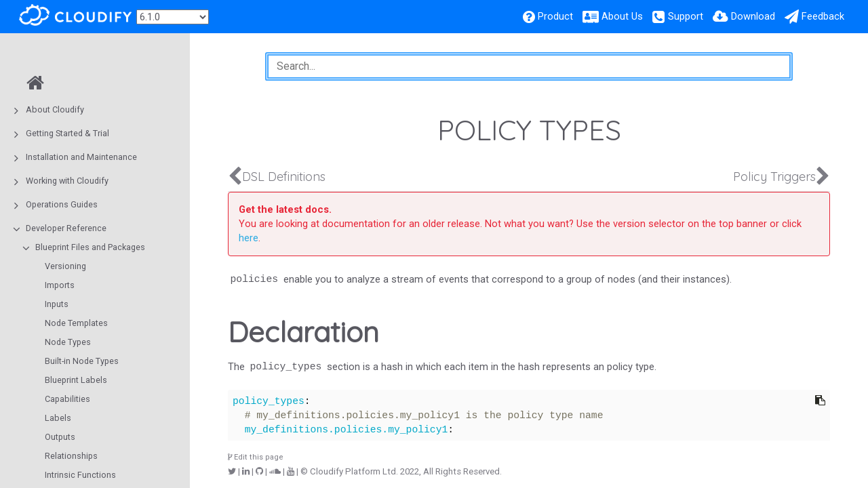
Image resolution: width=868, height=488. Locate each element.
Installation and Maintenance (81, 157)
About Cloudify (55, 109)
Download (753, 16)
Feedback (823, 16)
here (249, 238)
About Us (622, 16)
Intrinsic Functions (80, 475)
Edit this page (256, 457)
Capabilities (67, 399)
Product (555, 16)
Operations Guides (62, 204)
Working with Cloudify (67, 181)
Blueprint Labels (76, 380)
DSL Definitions (284, 177)
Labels (58, 418)
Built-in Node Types (82, 361)
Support (686, 16)
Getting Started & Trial (67, 133)
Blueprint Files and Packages (90, 247)
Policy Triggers (774, 177)
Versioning (65, 266)
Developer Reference (66, 228)
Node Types (68, 342)
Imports (60, 285)
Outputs (60, 437)
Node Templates (76, 323)
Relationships (71, 456)
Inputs (57, 304)
